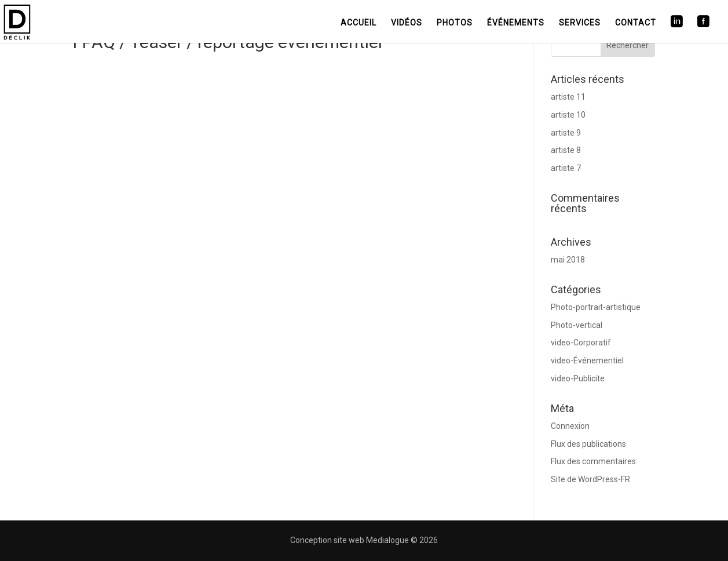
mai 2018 (568, 260)
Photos (455, 23)
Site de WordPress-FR (590, 479)
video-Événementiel (587, 360)
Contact (636, 23)
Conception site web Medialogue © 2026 (364, 540)
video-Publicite (578, 378)
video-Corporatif (581, 343)
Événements (516, 23)
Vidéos (407, 23)
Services (580, 23)
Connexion (570, 426)
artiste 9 (566, 133)
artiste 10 (568, 115)
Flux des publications (588, 444)
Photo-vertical (577, 325)
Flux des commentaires (593, 461)
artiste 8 (566, 150)
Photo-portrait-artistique (596, 307)
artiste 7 (566, 168)
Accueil (358, 23)
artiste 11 (568, 97)
